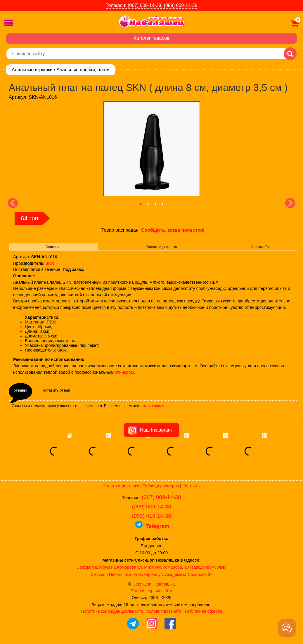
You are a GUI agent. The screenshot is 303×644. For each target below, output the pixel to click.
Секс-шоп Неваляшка (154, 584)
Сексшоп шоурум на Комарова (106, 567)
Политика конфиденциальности (112, 611)
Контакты (191, 486)
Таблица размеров (161, 486)
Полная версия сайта (151, 591)
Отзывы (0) (260, 247)
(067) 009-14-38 (161, 497)
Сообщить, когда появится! (173, 230)
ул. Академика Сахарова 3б (186, 574)
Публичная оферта (203, 611)
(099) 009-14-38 (151, 507)
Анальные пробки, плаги (83, 70)
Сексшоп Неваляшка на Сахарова (124, 574)
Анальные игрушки (32, 70)
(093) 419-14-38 (151, 516)
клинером (124, 372)
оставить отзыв (56, 390)
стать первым (152, 406)
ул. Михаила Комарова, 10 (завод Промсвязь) (182, 567)
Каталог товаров (151, 38)
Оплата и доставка (162, 247)
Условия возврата (164, 611)
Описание (53, 247)
